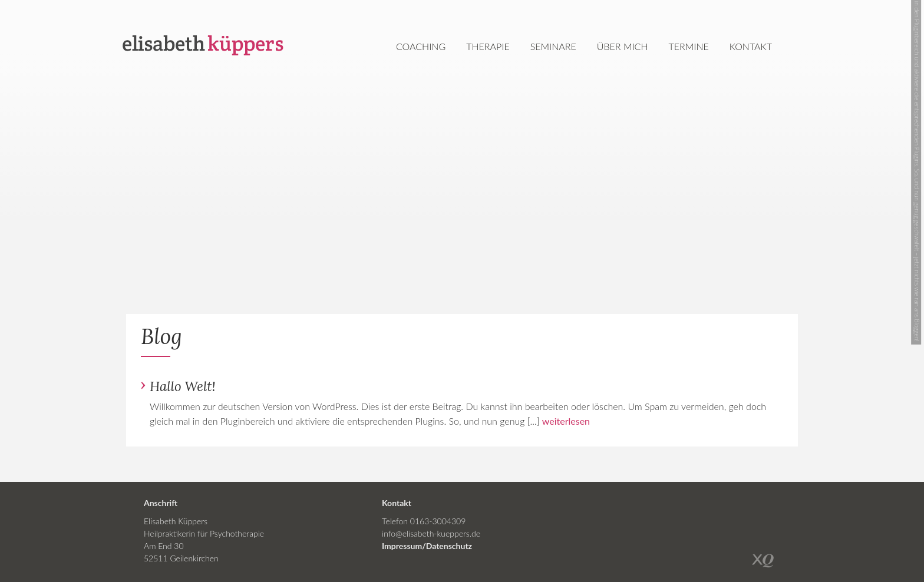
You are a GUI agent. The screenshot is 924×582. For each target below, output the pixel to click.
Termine (689, 46)
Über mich (623, 46)
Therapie (488, 46)
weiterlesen (566, 421)
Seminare (553, 46)
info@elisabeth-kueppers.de (431, 533)
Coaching (421, 46)
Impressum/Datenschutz (427, 546)
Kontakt (751, 46)
